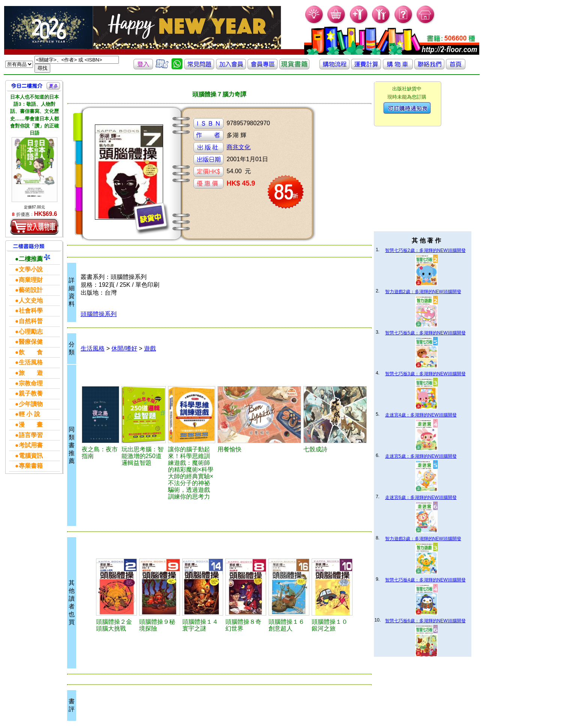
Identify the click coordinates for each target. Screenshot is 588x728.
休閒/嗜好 (124, 348)
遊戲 (150, 348)
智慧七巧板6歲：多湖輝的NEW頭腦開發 (425, 621)
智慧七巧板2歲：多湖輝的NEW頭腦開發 (425, 250)
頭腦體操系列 (99, 314)
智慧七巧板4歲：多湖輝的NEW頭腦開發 (425, 580)
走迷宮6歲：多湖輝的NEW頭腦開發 (421, 497)
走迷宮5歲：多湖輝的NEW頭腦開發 (421, 456)
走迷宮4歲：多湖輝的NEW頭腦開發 (421, 415)
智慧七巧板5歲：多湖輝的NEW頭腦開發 (425, 333)
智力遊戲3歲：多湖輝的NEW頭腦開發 (423, 539)
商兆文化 (238, 147)
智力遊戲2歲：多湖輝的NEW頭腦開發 (423, 292)
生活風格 (93, 348)
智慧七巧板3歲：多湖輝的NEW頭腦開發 (425, 374)
